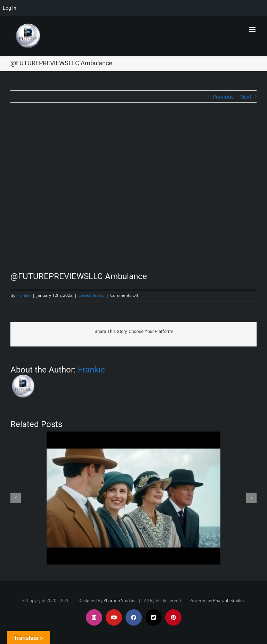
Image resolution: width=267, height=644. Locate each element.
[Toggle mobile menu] (253, 29)
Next (246, 97)
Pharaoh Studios (119, 600)
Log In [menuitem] (10, 8)
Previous (223, 97)
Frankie (23, 295)
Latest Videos (91, 295)
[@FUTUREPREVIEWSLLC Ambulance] (133, 193)
